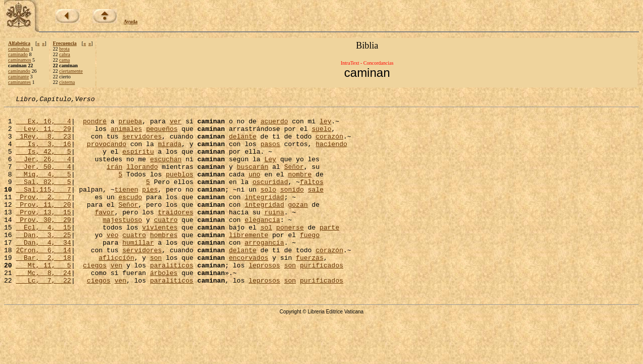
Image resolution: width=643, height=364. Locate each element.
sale (316, 207)
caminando (19, 71)
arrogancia (264, 271)
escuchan (166, 171)
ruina (274, 235)
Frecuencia (65, 43)
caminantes (19, 82)
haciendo (331, 153)
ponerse (290, 253)
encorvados (249, 289)
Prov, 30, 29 (43, 244)
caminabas (19, 49)
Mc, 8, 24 (43, 307)
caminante (18, 77)
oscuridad (270, 198)
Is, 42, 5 (43, 162)
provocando (107, 153)
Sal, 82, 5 (43, 198)
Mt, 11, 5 (43, 298)
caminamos (20, 60)
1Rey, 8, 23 (43, 144)
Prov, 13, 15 (43, 235)
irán (114, 180)
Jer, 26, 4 (43, 171)
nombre (300, 189)
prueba (130, 125)
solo (268, 207)
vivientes (160, 253)
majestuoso (122, 244)
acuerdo (274, 125)
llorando (142, 180)
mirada (170, 153)
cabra (65, 54)
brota (64, 49)
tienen (126, 207)
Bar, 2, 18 (43, 289)
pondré (95, 125)
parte (329, 253)
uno (255, 189)
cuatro (166, 244)
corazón (329, 144)
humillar (138, 271)
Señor (294, 180)
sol (266, 253)
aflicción (116, 289)
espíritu (138, 162)
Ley (270, 171)
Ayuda (131, 21)
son (156, 289)
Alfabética (19, 43)
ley (325, 125)
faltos (312, 198)
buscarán (252, 180)
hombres (164, 262)
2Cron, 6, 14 (43, 280)
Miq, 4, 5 (43, 189)
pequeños (162, 134)
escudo (130, 216)
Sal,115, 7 (43, 207)
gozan (298, 225)
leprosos (264, 298)
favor (104, 235)
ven (117, 298)
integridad (264, 216)
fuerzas (310, 289)
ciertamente (71, 71)
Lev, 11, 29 (43, 134)
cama (64, 60)
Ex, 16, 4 (43, 125)
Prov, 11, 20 (43, 225)
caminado (18, 54)
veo (112, 262)
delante (243, 144)
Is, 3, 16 (43, 153)
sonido (292, 207)
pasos (270, 153)
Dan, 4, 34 (43, 271)
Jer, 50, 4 (43, 180)
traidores (175, 235)
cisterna (67, 82)
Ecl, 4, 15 (43, 253)
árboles (164, 307)
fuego (310, 262)
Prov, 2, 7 (43, 216)
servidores (142, 144)
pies (150, 207)
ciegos (95, 298)
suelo (321, 134)
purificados (321, 298)
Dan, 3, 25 (43, 262)
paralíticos (172, 298)
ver (176, 125)
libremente (249, 262)
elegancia (262, 244)
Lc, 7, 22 (43, 316)
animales (126, 134)
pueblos (180, 189)
